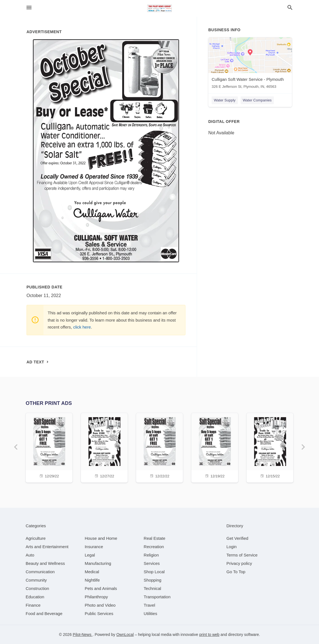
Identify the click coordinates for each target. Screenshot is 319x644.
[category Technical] (152, 588)
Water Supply (225, 100)
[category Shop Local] (154, 572)
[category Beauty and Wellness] (45, 563)
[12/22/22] (159, 447)
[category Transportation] (157, 597)
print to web (209, 635)
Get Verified (237, 538)
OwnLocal (125, 635)
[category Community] (36, 580)
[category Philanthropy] (96, 597)
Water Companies (257, 100)
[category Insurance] (94, 547)
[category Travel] (149, 605)
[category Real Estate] (154, 538)
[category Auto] (30, 555)
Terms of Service (242, 555)
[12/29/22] (49, 447)
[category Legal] (90, 555)
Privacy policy (239, 563)
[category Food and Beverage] (44, 613)
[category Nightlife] (92, 580)
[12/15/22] (270, 447)
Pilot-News (83, 635)
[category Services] (152, 563)
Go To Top (236, 572)
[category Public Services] (99, 613)
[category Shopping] (152, 580)
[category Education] (35, 597)
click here (82, 327)
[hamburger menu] (29, 8)
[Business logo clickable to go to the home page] (159, 8)
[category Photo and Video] (100, 605)
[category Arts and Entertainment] (47, 547)
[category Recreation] (154, 547)
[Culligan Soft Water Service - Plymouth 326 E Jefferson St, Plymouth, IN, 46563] (250, 64)
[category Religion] (151, 555)
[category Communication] (40, 572)
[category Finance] (33, 605)
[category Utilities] (150, 613)
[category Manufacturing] (98, 563)
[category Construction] (37, 588)
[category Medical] (92, 572)
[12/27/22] (104, 447)
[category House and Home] (101, 538)
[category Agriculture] (36, 538)
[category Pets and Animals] (101, 588)
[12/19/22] (215, 447)
